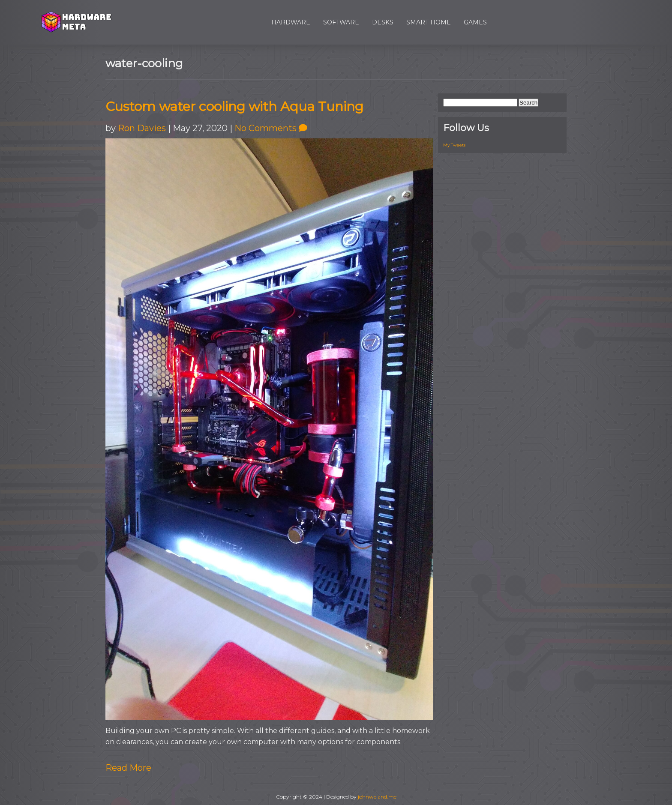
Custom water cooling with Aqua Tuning (234, 106)
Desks (383, 22)
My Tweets (454, 145)
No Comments (271, 128)
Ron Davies (142, 128)
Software (341, 22)
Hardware (291, 22)
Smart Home (429, 22)
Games (475, 22)
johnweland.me (377, 797)
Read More (128, 768)
